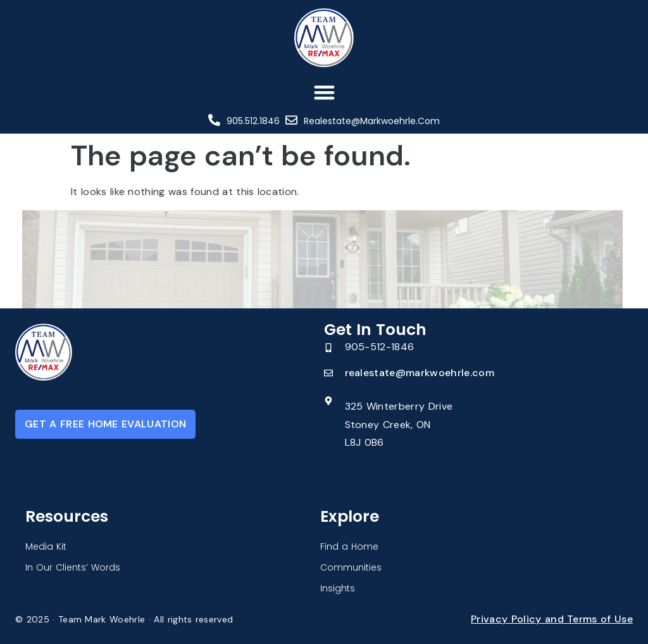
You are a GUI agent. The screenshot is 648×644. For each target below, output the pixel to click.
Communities (351, 567)
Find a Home (349, 546)
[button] (324, 92)
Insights (338, 588)
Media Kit (46, 546)
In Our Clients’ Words (73, 567)
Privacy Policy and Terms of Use (552, 619)
